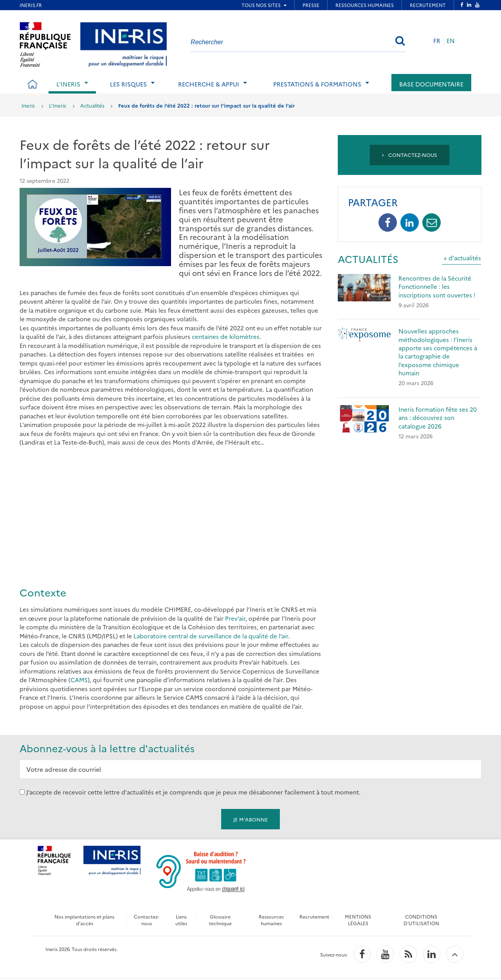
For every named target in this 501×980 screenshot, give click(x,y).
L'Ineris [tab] (68, 84)
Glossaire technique (220, 920)
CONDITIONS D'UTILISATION (423, 920)
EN (451, 41)
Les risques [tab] (128, 84)
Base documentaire (431, 84)
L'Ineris (58, 105)
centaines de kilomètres (226, 336)
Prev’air (235, 618)
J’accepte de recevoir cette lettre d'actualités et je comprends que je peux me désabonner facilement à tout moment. (193, 792)
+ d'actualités (462, 258)
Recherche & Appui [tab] (209, 84)
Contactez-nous (410, 155)
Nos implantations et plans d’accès (83, 920)
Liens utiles (180, 920)
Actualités (92, 105)
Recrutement (315, 916)
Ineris (28, 105)
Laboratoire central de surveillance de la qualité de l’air (211, 636)
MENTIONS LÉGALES (360, 920)
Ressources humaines (270, 920)
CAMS (79, 680)
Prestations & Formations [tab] (317, 84)
